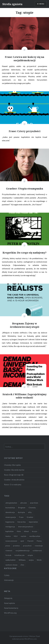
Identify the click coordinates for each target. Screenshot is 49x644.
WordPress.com (31, 639)
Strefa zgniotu (12, 4)
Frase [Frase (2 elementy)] (21, 517)
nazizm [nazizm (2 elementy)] (23, 536)
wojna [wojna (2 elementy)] (31, 560)
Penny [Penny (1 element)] (39, 541)
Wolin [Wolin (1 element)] (39, 560)
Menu (42, 4)
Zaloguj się (8, 598)
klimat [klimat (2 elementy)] (26, 531)
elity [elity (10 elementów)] (30, 512)
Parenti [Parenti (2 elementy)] (30, 541)
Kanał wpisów (10, 603)
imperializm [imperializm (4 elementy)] (33, 522)
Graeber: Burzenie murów (14, 470)
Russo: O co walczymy (13, 485)
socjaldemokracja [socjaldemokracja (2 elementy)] (22, 550)
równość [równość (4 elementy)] (9, 550)
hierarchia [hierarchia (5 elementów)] (22, 522)
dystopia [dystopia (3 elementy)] (21, 512)
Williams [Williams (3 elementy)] (22, 560)
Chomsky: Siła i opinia (12, 465)
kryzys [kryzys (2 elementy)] (35, 531)
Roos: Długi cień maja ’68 (14, 475)
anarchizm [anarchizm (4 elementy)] (34, 503)
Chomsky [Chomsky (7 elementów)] (32, 508)
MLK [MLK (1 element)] (16, 536)
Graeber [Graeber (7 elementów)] (30, 517)
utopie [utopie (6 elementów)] (30, 555)
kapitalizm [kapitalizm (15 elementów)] (10, 531)
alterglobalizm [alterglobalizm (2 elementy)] (11, 503)
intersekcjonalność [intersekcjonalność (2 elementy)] (26, 527)
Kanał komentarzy (11, 608)
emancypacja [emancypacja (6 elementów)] (11, 517)
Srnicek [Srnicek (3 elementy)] (8, 555)
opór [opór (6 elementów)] (22, 541)
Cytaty (7, 575)
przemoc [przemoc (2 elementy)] (16, 546)
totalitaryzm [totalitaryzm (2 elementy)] (19, 555)
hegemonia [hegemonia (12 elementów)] (10, 522)
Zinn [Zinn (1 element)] (22, 565)
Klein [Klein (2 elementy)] (19, 531)
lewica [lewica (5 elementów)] (8, 536)
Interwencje (9, 580)
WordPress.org (10, 613)
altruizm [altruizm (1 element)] (24, 503)
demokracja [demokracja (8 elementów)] (10, 512)
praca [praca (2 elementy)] (8, 546)
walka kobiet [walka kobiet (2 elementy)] (10, 560)
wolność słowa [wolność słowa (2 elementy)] (11, 565)
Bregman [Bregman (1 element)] (22, 508)
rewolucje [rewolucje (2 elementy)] (39, 546)
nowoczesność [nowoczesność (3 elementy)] (11, 541)
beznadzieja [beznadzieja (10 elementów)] (10, 508)
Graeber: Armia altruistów (14, 480)
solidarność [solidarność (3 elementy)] (37, 550)
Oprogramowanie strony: (19, 636)
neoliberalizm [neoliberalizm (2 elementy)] (35, 536)
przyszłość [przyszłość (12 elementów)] (27, 546)
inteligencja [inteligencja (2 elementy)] (10, 527)
